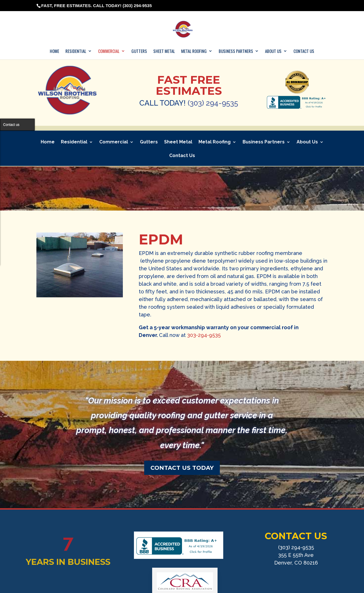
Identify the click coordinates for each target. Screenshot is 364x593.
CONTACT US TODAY (182, 468)
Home (54, 51)
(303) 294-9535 (213, 103)
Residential (76, 51)
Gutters (139, 51)
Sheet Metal (164, 51)
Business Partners (236, 51)
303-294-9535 (204, 335)
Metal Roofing (194, 51)
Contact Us (304, 51)
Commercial (109, 51)
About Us (273, 51)
